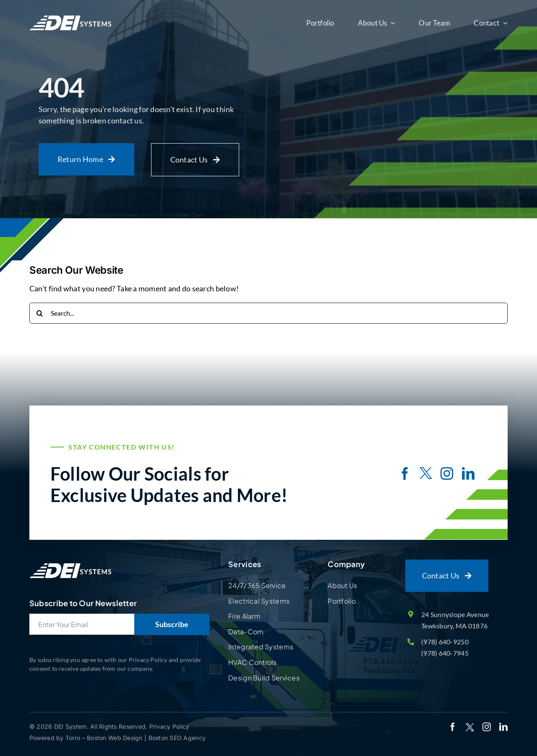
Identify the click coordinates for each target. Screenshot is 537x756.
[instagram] (447, 473)
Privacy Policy (169, 726)
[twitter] (426, 474)
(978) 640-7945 (445, 653)
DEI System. (70, 726)
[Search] (40, 313)
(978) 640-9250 (445, 642)
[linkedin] (468, 473)
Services (245, 564)
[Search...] (268, 313)
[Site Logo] (70, 563)
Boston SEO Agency (177, 738)
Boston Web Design (116, 738)
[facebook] (405, 473)
